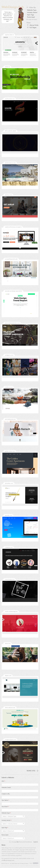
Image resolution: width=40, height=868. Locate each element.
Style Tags (31, 15)
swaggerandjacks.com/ (11, 740)
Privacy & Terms (24, 864)
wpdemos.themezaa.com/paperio (13, 227)
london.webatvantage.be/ (11, 611)
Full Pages (33, 28)
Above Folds (34, 25)
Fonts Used (31, 17)
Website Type (32, 10)
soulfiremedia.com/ (10, 99)
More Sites (33, 771)
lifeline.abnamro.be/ (10, 708)
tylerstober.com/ (9, 483)
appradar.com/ (9, 515)
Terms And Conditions (25, 842)
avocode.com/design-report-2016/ (14, 291)
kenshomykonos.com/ (10, 163)
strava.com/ (8, 643)
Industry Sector (32, 12)
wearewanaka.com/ (10, 579)
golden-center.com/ (10, 451)
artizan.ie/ (8, 67)
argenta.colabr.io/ (9, 35)
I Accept (14, 842)
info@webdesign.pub (8, 860)
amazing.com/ (9, 195)
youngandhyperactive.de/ (11, 259)
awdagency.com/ (9, 355)
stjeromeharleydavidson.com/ (12, 323)
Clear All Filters (32, 20)
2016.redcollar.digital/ (11, 131)
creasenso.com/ (9, 547)
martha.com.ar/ (9, 387)
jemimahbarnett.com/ (10, 419)
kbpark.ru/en (8, 676)
